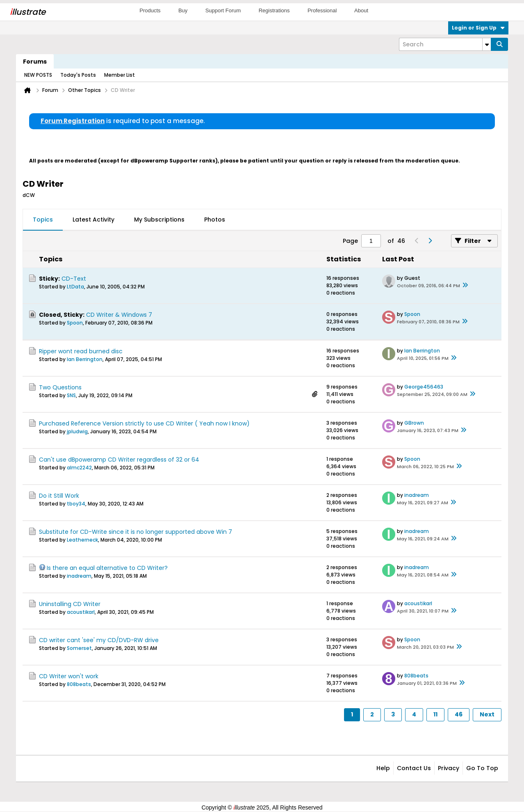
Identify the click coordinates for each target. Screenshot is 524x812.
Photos (215, 220)
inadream (417, 495)
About (361, 10)
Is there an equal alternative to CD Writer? (107, 568)
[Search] (445, 44)
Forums (35, 62)
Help (383, 768)
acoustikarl (81, 612)
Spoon (75, 323)
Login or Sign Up (478, 28)
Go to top (482, 768)
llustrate (28, 12)
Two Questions (60, 387)
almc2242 (79, 468)
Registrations (274, 10)
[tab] (43, 220)
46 (459, 714)
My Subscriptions (159, 220)
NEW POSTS (38, 75)
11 (435, 714)
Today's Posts (78, 75)
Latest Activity (93, 220)
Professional (322, 10)
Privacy (449, 768)
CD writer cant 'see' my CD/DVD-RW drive (99, 640)
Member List (120, 75)
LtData (75, 287)
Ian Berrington (85, 359)
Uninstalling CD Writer (70, 604)
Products (150, 10)
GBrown (414, 423)
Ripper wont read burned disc (81, 351)
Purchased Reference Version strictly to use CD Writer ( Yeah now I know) (144, 423)
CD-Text (74, 279)
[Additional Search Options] (487, 44)
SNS (71, 395)
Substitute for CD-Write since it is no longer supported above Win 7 (136, 532)
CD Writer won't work (69, 676)
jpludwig (77, 431)
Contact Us (414, 768)
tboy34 (76, 504)
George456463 (424, 387)
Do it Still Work (59, 496)
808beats (79, 684)
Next (487, 714)
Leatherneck (82, 540)
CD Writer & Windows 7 (119, 315)
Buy (183, 10)
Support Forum (223, 10)
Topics (43, 220)
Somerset (79, 648)
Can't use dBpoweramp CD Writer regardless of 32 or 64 (119, 460)
